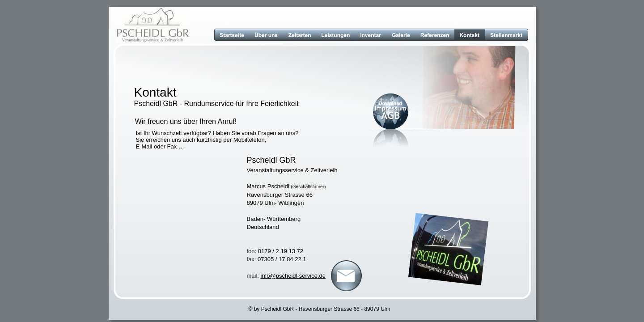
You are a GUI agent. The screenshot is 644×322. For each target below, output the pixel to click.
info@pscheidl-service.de (293, 276)
